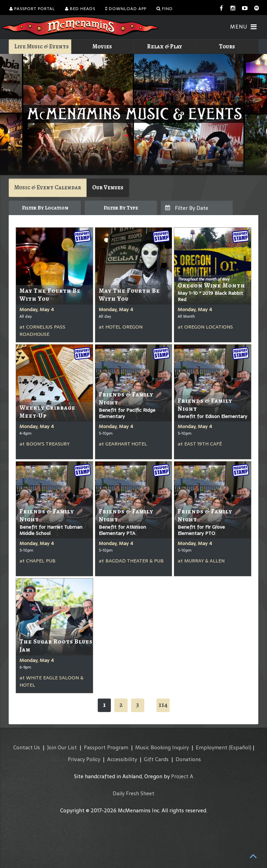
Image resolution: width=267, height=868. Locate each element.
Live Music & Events (42, 46)
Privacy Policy (84, 759)
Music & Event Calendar (48, 187)
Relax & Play (165, 46)
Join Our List (62, 747)
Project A (182, 776)
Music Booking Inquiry (162, 747)
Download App (126, 9)
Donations (188, 759)
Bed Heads (80, 9)
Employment (212, 747)
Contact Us (27, 747)
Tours (227, 46)
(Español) (240, 747)
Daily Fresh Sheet (133, 793)
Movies (102, 46)
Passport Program (106, 747)
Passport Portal (32, 9)
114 (163, 705)
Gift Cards (156, 759)
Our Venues (108, 187)
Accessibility (122, 759)
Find (165, 9)
